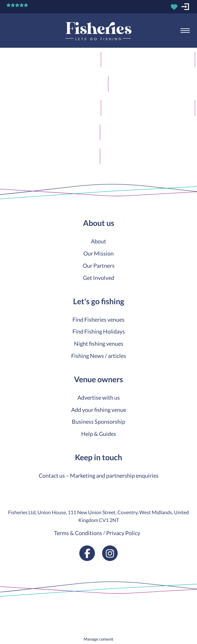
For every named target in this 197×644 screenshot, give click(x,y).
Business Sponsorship (98, 422)
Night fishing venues (99, 344)
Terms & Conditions (78, 533)
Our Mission (98, 253)
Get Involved (99, 278)
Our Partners (99, 266)
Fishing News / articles (99, 356)
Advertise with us (99, 398)
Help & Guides (99, 434)
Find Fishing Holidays (99, 331)
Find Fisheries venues (98, 320)
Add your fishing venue (99, 410)
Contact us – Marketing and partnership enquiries (99, 476)
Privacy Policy (123, 533)
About (98, 241)
